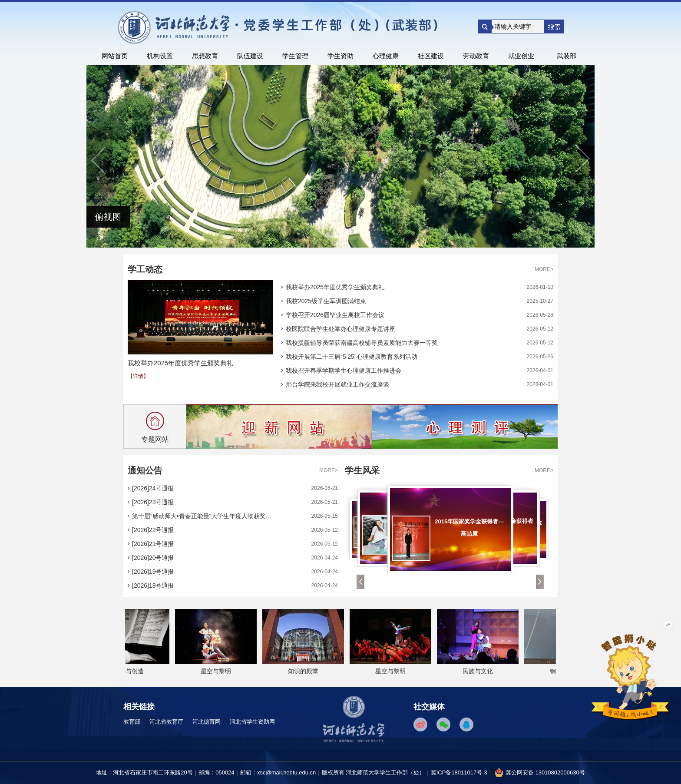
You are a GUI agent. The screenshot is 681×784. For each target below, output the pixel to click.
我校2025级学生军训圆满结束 (326, 301)
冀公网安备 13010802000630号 (540, 771)
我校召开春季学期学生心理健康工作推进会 (344, 370)
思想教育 (205, 56)
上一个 (99, 159)
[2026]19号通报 (153, 572)
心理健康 (386, 56)
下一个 (582, 159)
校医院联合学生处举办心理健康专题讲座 (340, 329)
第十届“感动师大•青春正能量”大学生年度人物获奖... (202, 516)
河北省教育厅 (166, 722)
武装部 (567, 56)
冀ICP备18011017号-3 (459, 772)
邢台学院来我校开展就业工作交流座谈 (337, 384)
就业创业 (521, 56)
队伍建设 (250, 56)
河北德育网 (207, 722)
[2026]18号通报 (153, 586)
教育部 (132, 722)
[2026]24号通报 (153, 488)
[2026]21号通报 (153, 544)
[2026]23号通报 (153, 502)
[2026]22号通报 (153, 530)
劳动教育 (476, 56)
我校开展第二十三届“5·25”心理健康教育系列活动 (352, 357)
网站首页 (115, 56)
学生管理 (295, 56)
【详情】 (138, 376)
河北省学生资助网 (252, 722)
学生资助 (340, 56)
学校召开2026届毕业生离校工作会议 (335, 315)
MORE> (544, 269)
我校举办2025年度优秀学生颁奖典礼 (335, 287)
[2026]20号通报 (153, 558)
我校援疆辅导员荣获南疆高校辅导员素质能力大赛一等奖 (362, 343)
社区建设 (431, 56)
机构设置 (160, 56)
